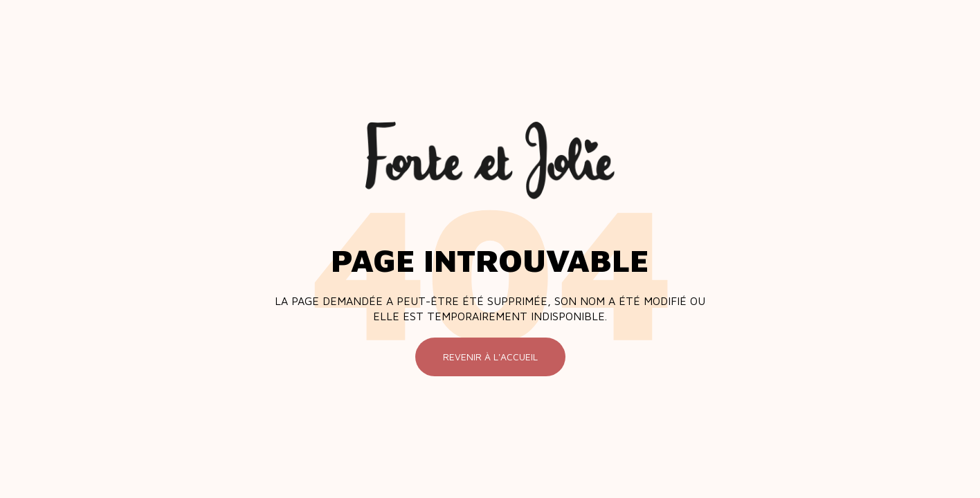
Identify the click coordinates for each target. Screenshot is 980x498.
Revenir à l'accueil (490, 357)
